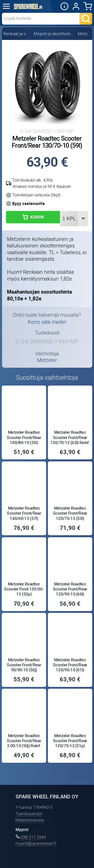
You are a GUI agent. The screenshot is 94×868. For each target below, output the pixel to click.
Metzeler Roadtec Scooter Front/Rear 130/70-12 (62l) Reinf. (70, 437)
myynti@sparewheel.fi (36, 843)
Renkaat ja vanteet (17, 34)
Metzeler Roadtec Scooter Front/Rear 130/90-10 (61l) (70, 665)
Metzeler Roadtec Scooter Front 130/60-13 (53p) (24, 589)
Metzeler (84, 34)
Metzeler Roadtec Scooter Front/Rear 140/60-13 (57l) (24, 513)
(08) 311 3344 (33, 837)
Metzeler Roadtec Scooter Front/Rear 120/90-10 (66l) (70, 589)
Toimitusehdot (29, 814)
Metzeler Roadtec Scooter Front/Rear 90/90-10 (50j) (24, 665)
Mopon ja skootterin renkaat (54, 34)
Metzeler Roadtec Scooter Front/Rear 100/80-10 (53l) (24, 437)
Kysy (17, 204)
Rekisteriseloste (30, 820)
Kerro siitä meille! (47, 322)
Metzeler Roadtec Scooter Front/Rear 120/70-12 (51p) (70, 741)
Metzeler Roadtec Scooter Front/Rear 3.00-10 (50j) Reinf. (24, 741)
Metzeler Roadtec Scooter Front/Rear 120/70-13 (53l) (70, 513)
